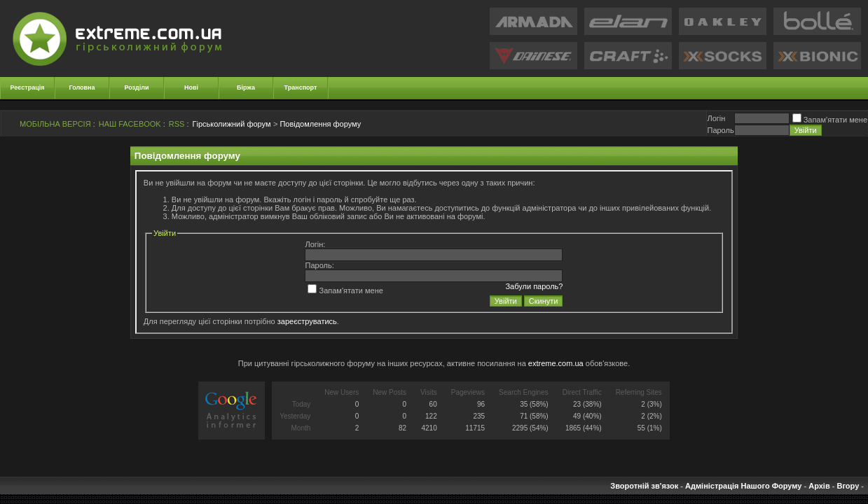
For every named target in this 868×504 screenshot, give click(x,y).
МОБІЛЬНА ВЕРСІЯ (55, 124)
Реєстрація (28, 87)
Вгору (848, 486)
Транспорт (301, 87)
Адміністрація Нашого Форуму (743, 486)
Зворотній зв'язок (644, 486)
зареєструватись (307, 321)
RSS (177, 124)
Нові (191, 87)
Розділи (136, 87)
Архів (819, 486)
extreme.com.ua (556, 363)
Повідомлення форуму (320, 124)
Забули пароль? (534, 286)
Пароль (720, 130)
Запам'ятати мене (830, 120)
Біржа (246, 87)
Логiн (716, 118)
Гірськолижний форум (232, 124)
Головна (82, 87)
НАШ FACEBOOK (130, 124)
